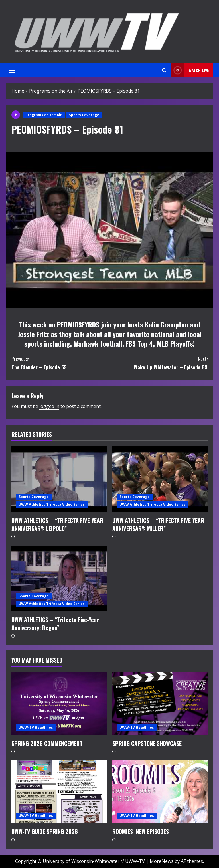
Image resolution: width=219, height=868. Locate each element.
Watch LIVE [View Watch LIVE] (190, 70)
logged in (49, 406)
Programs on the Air (44, 115)
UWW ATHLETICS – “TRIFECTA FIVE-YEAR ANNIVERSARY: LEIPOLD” (57, 524)
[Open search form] (164, 70)
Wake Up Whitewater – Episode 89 (159, 363)
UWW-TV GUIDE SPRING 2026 (45, 831)
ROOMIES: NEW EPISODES (141, 831)
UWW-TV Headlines (36, 727)
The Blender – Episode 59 (60, 363)
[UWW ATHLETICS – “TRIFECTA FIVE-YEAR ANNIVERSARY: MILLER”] (160, 479)
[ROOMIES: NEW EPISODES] (160, 792)
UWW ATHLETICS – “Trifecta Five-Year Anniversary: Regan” (55, 624)
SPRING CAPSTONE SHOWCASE (147, 743)
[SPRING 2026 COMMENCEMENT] (59, 704)
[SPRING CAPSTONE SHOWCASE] (160, 704)
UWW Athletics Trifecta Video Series (52, 504)
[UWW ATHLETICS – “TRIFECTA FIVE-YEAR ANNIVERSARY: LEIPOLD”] (59, 479)
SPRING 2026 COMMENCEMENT (47, 743)
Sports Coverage (84, 115)
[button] (12, 70)
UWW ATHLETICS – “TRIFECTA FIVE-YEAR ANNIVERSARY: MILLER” (158, 524)
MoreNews (162, 861)
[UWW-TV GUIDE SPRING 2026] (59, 792)
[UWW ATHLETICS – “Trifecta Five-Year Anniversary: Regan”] (59, 578)
